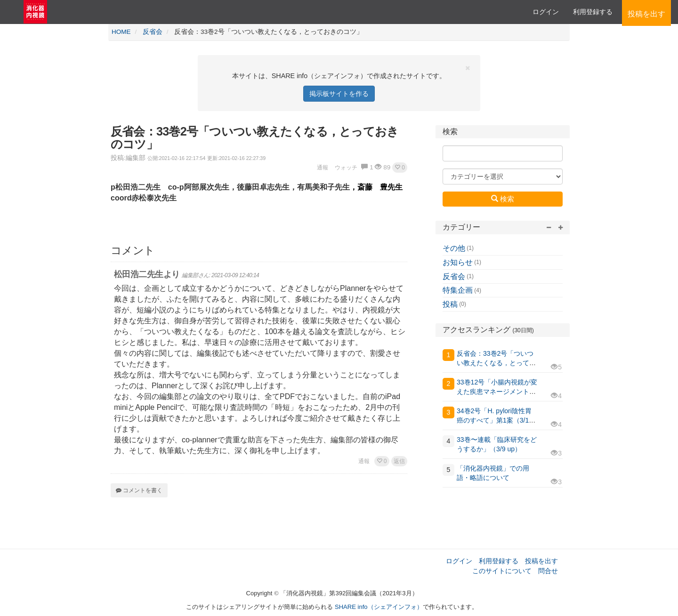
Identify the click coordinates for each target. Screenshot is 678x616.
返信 (399, 461)
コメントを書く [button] (139, 490)
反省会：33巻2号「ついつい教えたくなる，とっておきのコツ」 (496, 363)
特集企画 (458, 290)
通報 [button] (323, 168)
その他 (454, 248)
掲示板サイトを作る (339, 94)
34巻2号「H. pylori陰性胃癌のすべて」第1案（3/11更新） (495, 420)
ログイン (546, 12)
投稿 (450, 304)
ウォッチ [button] (346, 168)
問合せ (548, 571)
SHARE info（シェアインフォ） (379, 607)
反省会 (454, 276)
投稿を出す (541, 561)
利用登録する (499, 561)
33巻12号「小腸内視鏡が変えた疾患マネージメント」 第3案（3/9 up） (497, 392)
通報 (364, 461)
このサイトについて (502, 571)
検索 (503, 199)
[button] (400, 168)
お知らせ (458, 262)
